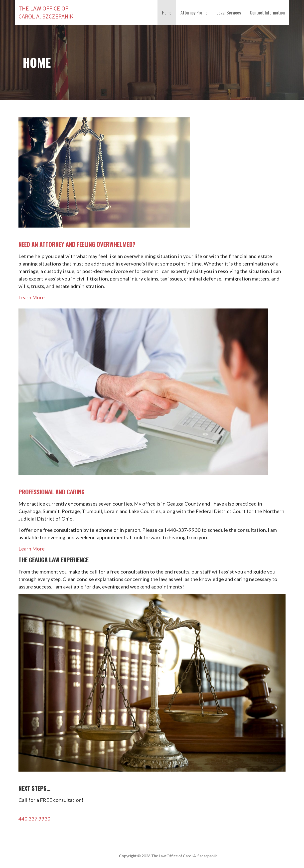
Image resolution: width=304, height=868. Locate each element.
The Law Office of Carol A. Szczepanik (46, 12)
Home (167, 12)
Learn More (32, 297)
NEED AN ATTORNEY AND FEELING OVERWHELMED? (77, 244)
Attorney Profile (194, 12)
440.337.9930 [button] (34, 819)
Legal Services (229, 12)
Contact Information (267, 12)
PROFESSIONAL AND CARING (52, 492)
